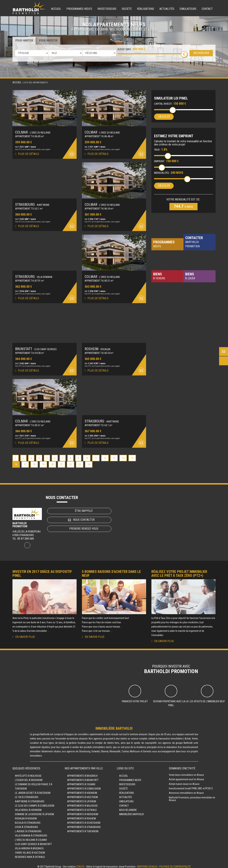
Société (127, 9)
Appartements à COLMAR (81, 782)
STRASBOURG (32, 203)
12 (105, 456)
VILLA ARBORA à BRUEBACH (29, 846)
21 (61, 462)
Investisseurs (107, 9)
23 (80, 462)
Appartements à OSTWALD (82, 807)
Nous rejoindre (128, 807)
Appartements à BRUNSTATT (83, 778)
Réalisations (146, 9)
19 (43, 462)
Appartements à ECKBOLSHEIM (84, 786)
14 (123, 456)
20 (52, 462)
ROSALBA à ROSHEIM (26, 816)
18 (34, 462)
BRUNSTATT (36, 347)
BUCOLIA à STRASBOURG (28, 820)
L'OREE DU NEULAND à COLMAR (31, 837)
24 (89, 462)
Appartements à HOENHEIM (82, 790)
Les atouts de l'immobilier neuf (207, 699)
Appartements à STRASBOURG (84, 825)
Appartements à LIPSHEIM (82, 799)
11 (96, 456)
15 (132, 456)
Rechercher (201, 53)
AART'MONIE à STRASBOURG (30, 799)
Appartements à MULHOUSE (82, 803)
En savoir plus (25, 634)
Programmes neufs (79, 9)
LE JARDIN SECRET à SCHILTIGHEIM (33, 790)
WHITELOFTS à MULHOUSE (28, 773)
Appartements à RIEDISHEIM (83, 812)
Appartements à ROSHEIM (81, 816)
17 (25, 462)
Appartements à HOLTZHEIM (82, 795)
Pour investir (48, 40)
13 (114, 456)
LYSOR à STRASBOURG (26, 825)
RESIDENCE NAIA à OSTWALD (30, 854)
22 (71, 462)
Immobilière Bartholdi (131, 812)
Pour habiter (24, 40)
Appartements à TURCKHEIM (83, 829)
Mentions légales (147, 864)
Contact (207, 9)
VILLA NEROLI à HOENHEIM (28, 807)
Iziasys (80, 864)
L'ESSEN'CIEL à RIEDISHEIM (29, 778)
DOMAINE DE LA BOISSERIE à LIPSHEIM (34, 812)
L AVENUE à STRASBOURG (28, 829)
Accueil (56, 9)
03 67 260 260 (25, 536)
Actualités (167, 9)
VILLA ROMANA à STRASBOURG (31, 833)
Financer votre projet (135, 699)
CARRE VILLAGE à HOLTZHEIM (30, 850)
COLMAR (33, 132)
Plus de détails (28, 153)
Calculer (164, 117)
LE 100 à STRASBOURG (27, 795)
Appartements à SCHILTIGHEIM (84, 820)
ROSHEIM (98, 347)
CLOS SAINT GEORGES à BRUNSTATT (33, 842)
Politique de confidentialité (175, 864)
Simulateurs (188, 9)
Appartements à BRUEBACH (82, 773)
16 (16, 462)
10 (87, 456)
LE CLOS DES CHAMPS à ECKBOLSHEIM (35, 803)
